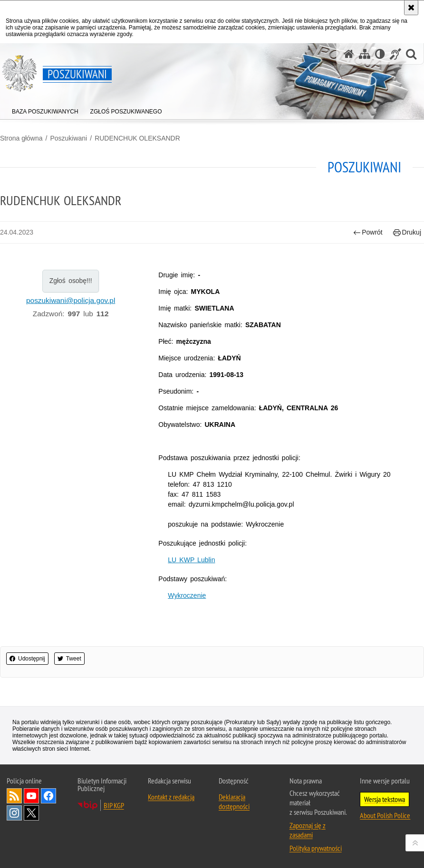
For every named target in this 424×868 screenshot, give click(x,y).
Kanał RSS (14, 796)
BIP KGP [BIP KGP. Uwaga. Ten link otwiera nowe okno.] (114, 805)
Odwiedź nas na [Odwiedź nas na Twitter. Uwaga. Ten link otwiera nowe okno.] (31, 813)
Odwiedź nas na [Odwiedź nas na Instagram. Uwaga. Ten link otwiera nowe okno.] (14, 813)
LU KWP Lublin (191, 560)
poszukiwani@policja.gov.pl (71, 300)
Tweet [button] (69, 659)
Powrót (368, 232)
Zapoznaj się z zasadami (308, 830)
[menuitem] (45, 109)
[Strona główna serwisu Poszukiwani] (349, 54)
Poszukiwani (68, 138)
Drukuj (407, 232)
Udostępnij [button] (27, 659)
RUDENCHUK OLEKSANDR (137, 138)
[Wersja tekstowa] (380, 54)
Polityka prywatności (316, 848)
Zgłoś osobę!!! (71, 281)
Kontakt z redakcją (171, 797)
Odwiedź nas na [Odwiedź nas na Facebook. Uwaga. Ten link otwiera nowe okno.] (48, 796)
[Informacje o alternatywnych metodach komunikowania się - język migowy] (395, 54)
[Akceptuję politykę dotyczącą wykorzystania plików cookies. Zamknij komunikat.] (411, 8)
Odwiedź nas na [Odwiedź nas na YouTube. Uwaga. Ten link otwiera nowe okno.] (31, 796)
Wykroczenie (187, 595)
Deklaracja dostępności (234, 802)
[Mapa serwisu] (365, 54)
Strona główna (21, 138)
